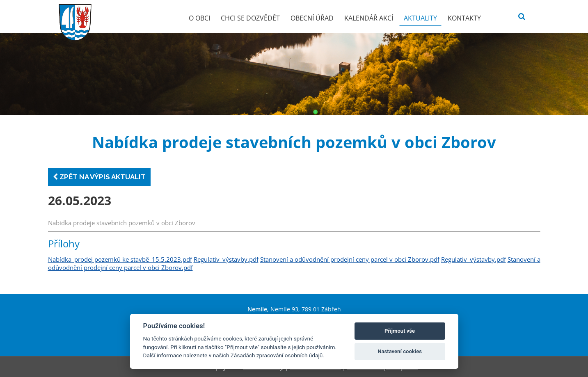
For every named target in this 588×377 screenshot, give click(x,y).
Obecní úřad (312, 18)
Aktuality (420, 18)
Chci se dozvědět (250, 18)
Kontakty (464, 18)
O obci (199, 18)
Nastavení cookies (400, 351)
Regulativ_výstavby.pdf (226, 259)
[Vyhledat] (522, 17)
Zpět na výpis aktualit (99, 177)
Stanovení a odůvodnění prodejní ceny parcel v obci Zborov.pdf (350, 259)
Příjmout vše (400, 331)
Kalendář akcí (369, 18)
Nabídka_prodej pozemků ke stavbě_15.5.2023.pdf (120, 259)
